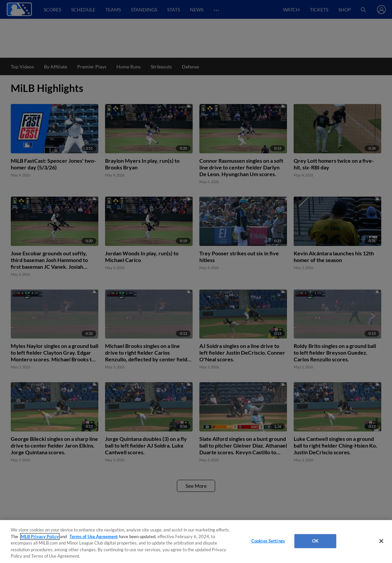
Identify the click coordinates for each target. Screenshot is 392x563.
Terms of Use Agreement (94, 536)
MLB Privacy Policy (40, 536)
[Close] (381, 541)
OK (315, 541)
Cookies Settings (268, 541)
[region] (196, 542)
